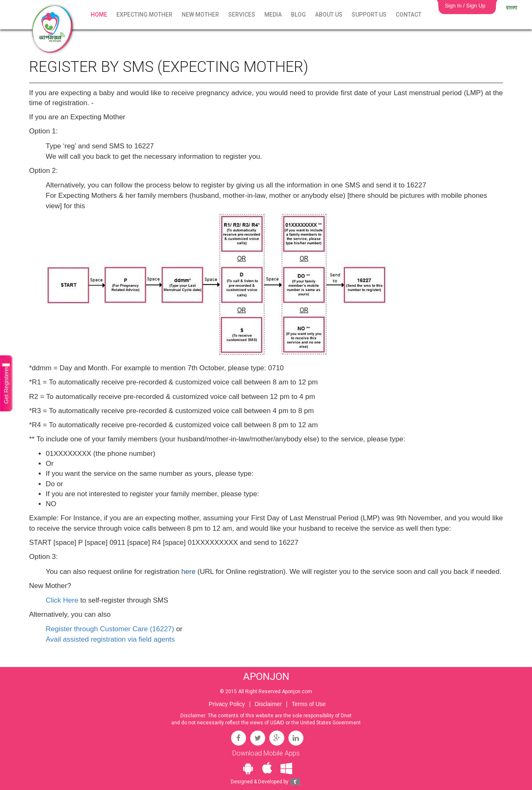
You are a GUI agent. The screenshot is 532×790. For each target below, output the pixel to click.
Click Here (62, 600)
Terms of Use (308, 704)
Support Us (369, 15)
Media (273, 15)
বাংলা (511, 8)
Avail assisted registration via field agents (110, 639)
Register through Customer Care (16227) (110, 629)
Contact (409, 15)
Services (242, 15)
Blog (298, 15)
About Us (329, 15)
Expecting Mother (144, 15)
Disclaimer (268, 704)
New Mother (200, 15)
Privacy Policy (227, 704)
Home (99, 15)
